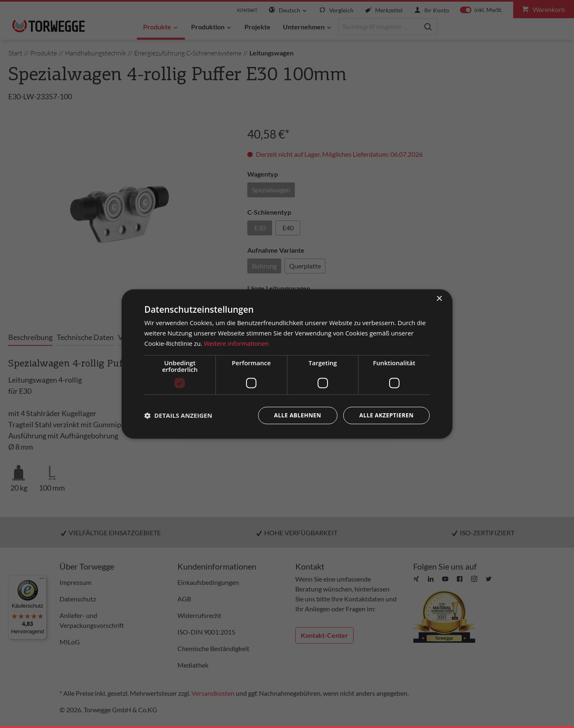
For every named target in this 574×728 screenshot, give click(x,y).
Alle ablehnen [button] (295, 415)
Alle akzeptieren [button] (385, 415)
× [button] (439, 299)
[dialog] (287, 364)
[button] (178, 415)
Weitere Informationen (237, 343)
